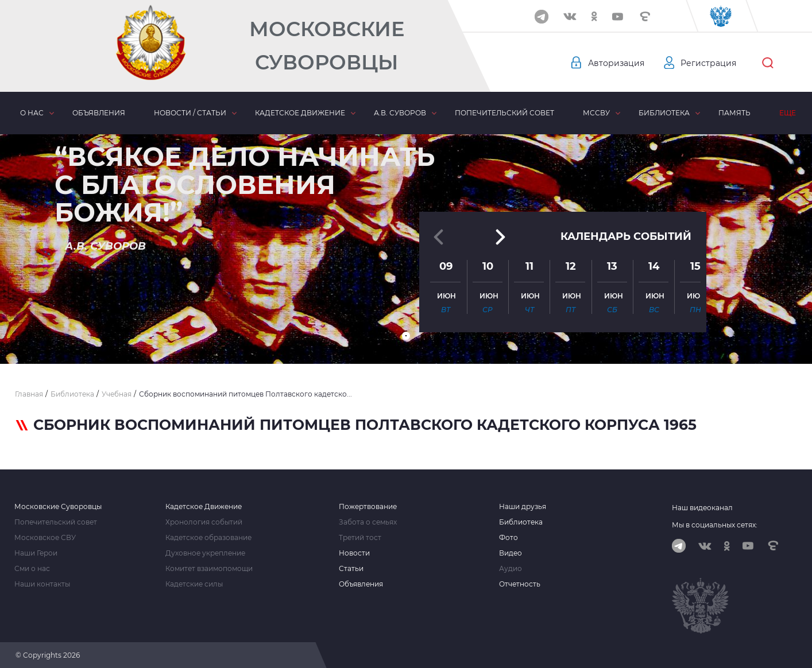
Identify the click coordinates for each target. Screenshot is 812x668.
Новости (354, 553)
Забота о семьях (368, 522)
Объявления (99, 113)
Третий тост (360, 538)
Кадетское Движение (204, 507)
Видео (511, 553)
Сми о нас (32, 569)
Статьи (351, 569)
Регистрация (708, 63)
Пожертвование (368, 507)
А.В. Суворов (400, 113)
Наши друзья (523, 507)
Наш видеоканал (702, 508)
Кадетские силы (194, 584)
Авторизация (616, 63)
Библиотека (664, 113)
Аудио (511, 569)
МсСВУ (596, 113)
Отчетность (520, 584)
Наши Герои (36, 553)
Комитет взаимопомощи (209, 569)
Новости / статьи (190, 113)
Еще (788, 113)
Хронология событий (204, 522)
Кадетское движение (300, 113)
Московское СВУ (45, 538)
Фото (509, 538)
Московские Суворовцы (327, 46)
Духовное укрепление (205, 553)
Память (734, 113)
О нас (32, 113)
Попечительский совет (504, 113)
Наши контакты (42, 584)
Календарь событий (626, 236)
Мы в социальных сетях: (715, 525)
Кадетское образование (208, 538)
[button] (406, 336)
